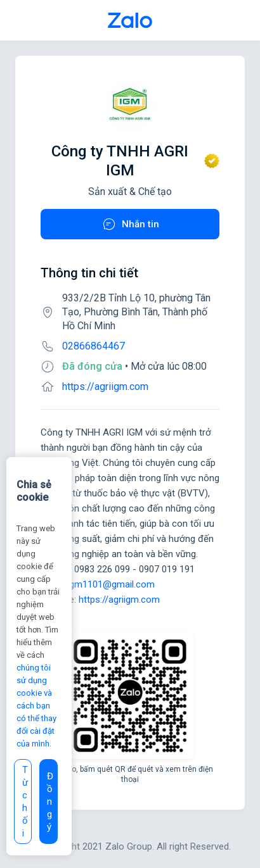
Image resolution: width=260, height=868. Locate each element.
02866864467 (94, 346)
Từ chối (25, 802)
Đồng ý (50, 802)
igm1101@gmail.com (111, 584)
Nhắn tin (130, 224)
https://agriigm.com (105, 387)
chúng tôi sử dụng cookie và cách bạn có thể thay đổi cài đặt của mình (36, 706)
